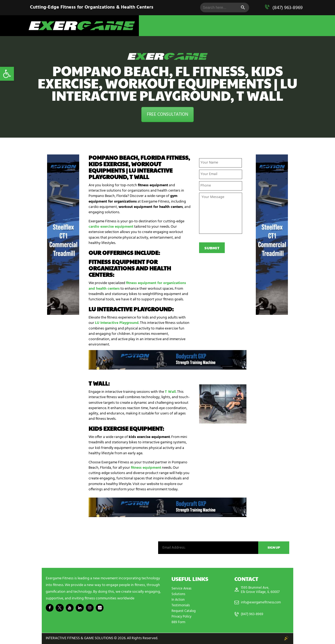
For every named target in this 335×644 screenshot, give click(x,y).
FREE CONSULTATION (167, 115)
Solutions (179, 594)
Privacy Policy (183, 617)
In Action (179, 600)
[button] (7, 74)
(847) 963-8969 (288, 8)
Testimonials (181, 605)
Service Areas (182, 589)
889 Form (179, 622)
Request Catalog (185, 611)
